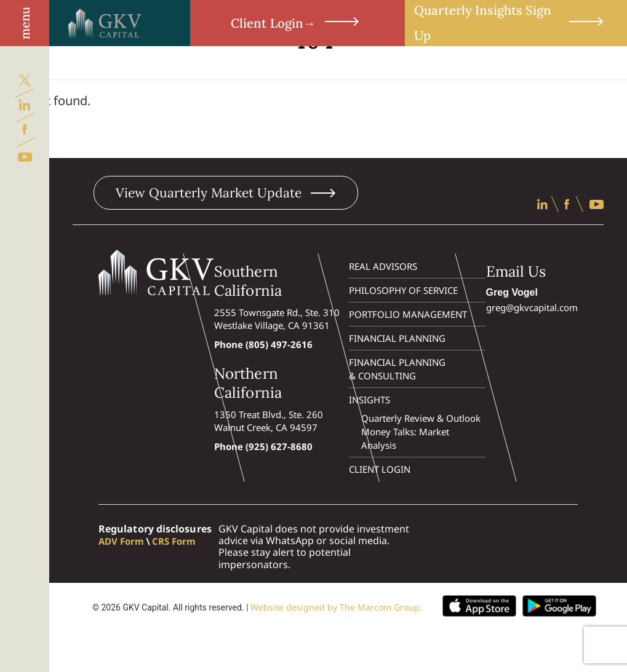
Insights (369, 400)
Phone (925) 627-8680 (263, 446)
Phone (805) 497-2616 (263, 344)
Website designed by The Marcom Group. (336, 607)
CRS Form (174, 541)
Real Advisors (383, 266)
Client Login (298, 23)
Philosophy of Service (403, 290)
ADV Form (121, 541)
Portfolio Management (408, 314)
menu (25, 23)
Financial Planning (397, 338)
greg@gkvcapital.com (532, 307)
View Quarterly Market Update (226, 193)
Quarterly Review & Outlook (421, 418)
